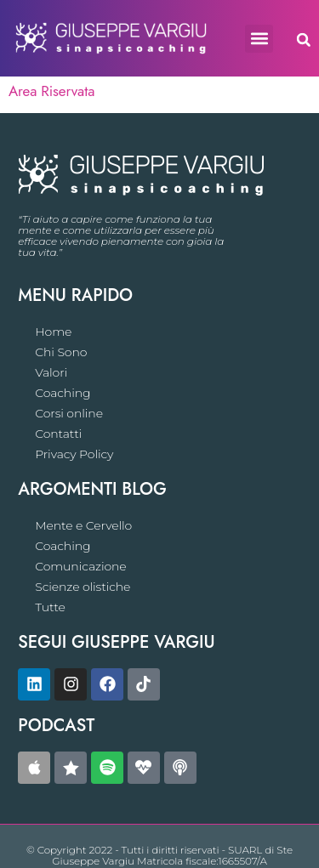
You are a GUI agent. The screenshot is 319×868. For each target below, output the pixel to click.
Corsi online (69, 413)
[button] (259, 39)
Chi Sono (61, 352)
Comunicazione (80, 566)
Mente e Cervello (83, 525)
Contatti (58, 434)
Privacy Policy (74, 454)
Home (53, 332)
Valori (51, 372)
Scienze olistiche (83, 587)
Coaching (63, 393)
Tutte (50, 607)
